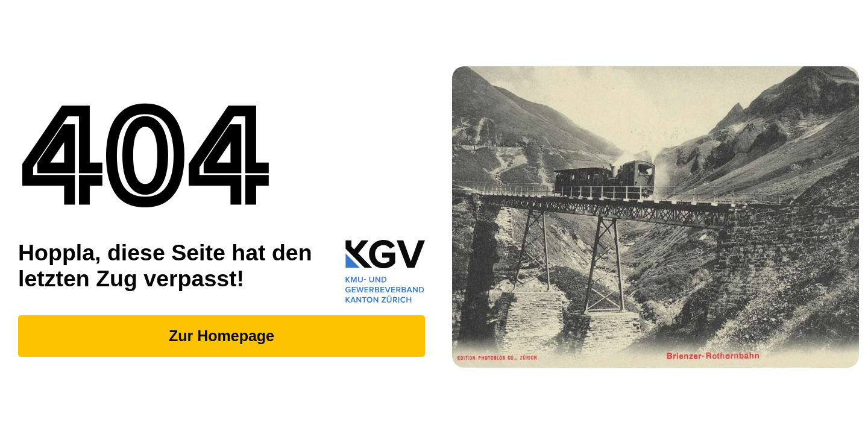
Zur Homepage (222, 336)
